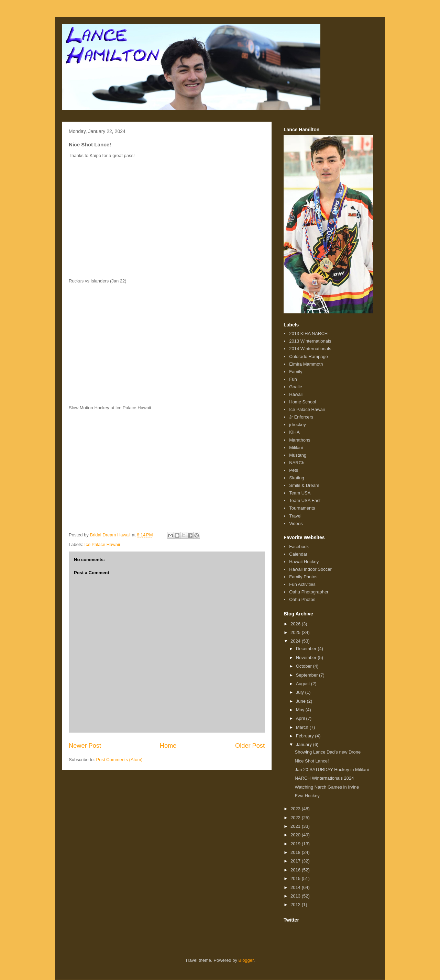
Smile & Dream (304, 485)
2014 (296, 887)
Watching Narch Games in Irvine (327, 787)
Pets (294, 470)
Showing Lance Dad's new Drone (328, 752)
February (306, 736)
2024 (296, 641)
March (303, 727)
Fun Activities (302, 584)
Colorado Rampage (309, 357)
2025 (296, 632)
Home (168, 746)
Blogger (246, 960)
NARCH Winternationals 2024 (324, 778)
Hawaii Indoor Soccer (310, 569)
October (305, 666)
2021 (296, 826)
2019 (296, 844)
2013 (296, 896)
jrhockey (297, 425)
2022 (296, 818)
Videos (296, 524)
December (307, 649)
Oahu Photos (302, 599)
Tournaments (302, 508)
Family (296, 372)
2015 (296, 878)
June (301, 701)
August (304, 684)
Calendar (298, 554)
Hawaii (296, 394)
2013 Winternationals (310, 341)
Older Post (250, 746)
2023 (296, 809)
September (307, 675)
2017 (296, 861)
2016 (296, 870)
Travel (295, 516)
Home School (302, 402)
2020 (296, 835)
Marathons (300, 440)
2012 (296, 905)
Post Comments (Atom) (119, 760)
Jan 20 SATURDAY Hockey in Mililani (332, 770)
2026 (296, 624)
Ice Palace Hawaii (102, 544)
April (301, 718)
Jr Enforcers (301, 417)
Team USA (300, 493)
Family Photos (303, 577)
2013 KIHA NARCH (308, 333)
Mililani (296, 448)
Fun (293, 379)
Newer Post (85, 746)
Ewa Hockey (307, 796)
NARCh (297, 463)
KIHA (294, 432)
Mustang (298, 455)
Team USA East (305, 500)
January (305, 744)
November (307, 658)
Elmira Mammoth (306, 364)
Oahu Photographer (309, 592)
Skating (296, 478)
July (301, 692)
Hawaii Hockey (304, 562)
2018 (296, 852)
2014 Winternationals (310, 349)
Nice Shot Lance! (312, 761)
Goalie (296, 387)
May (301, 710)
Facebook (299, 547)
